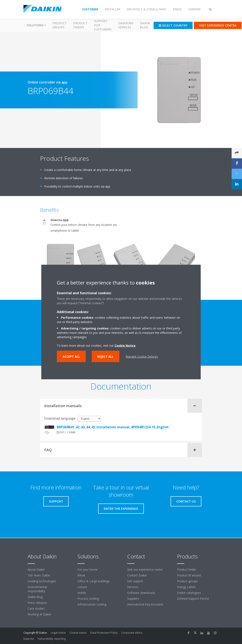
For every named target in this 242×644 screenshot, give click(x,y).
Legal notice (58, 633)
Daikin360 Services (126, 25)
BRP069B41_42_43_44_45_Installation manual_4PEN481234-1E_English (113, 427)
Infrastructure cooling (92, 604)
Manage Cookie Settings (142, 356)
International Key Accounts (145, 604)
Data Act (29, 639)
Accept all (71, 356)
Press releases (37, 603)
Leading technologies (42, 581)
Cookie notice (78, 633)
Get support (135, 581)
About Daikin (36, 570)
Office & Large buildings (93, 581)
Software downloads (141, 593)
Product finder (80, 25)
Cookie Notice (125, 346)
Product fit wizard (189, 575)
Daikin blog (145, 25)
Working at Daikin (39, 614)
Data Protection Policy (104, 633)
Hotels (82, 593)
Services (133, 587)
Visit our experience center (145, 570)
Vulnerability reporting (52, 639)
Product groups (60, 25)
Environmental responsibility (37, 589)
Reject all (106, 356)
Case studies (36, 608)
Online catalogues (189, 593)
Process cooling (88, 599)
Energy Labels (186, 587)
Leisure (82, 587)
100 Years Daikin (39, 575)
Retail (81, 575)
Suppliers (133, 599)
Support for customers (103, 25)
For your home (87, 570)
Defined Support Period (193, 599)
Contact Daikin (137, 575)
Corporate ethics (132, 633)
